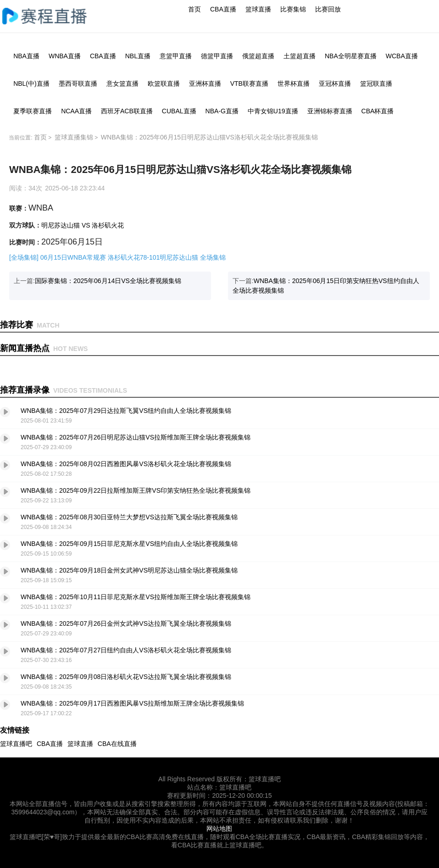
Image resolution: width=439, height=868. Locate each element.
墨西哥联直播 (78, 83)
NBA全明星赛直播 (351, 56)
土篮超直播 (300, 56)
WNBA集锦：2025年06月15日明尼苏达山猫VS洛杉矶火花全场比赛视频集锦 (209, 137)
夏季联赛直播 (33, 111)
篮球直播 (258, 9)
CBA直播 (223, 9)
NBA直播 (26, 56)
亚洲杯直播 (205, 83)
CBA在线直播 (117, 744)
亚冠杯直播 (335, 83)
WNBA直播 (65, 56)
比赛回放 (328, 9)
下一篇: (326, 286)
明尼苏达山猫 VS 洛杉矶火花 (83, 225)
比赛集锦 (293, 9)
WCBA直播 (402, 56)
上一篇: (97, 281)
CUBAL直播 (179, 111)
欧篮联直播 (164, 83)
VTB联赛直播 (249, 83)
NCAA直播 (76, 111)
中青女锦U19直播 (273, 111)
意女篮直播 (122, 83)
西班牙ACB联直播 (127, 111)
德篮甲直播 (217, 56)
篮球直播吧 (16, 744)
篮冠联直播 (376, 83)
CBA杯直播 (378, 111)
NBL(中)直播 (31, 83)
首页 (194, 9)
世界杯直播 (294, 83)
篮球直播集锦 (74, 137)
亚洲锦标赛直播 (330, 111)
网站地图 (219, 829)
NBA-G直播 (222, 111)
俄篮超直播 (258, 56)
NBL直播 (138, 56)
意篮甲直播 (176, 56)
